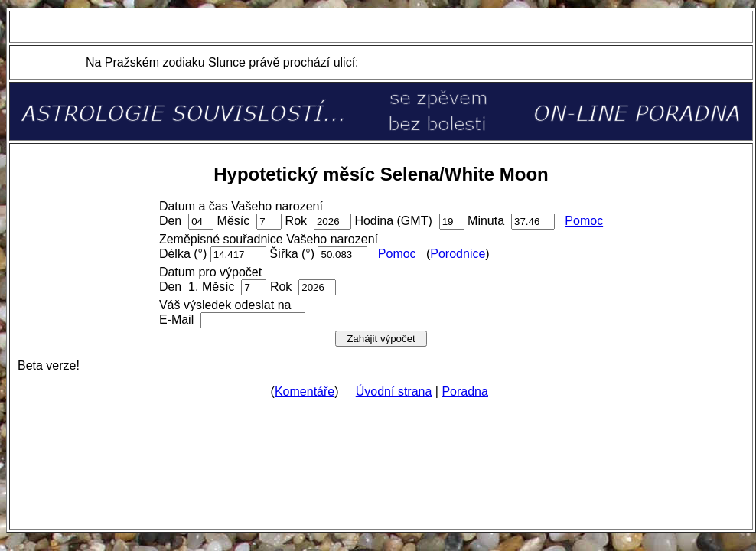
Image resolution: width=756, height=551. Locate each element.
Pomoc (584, 221)
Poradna (465, 391)
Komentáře (305, 391)
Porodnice (458, 254)
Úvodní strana (394, 391)
